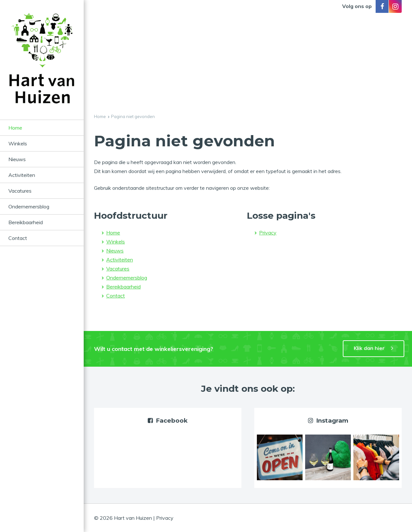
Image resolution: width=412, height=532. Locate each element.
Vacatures (20, 191)
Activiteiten (22, 175)
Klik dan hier (369, 348)
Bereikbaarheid (26, 222)
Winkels (18, 143)
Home (15, 128)
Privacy (268, 233)
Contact (18, 238)
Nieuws (17, 159)
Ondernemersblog (29, 206)
